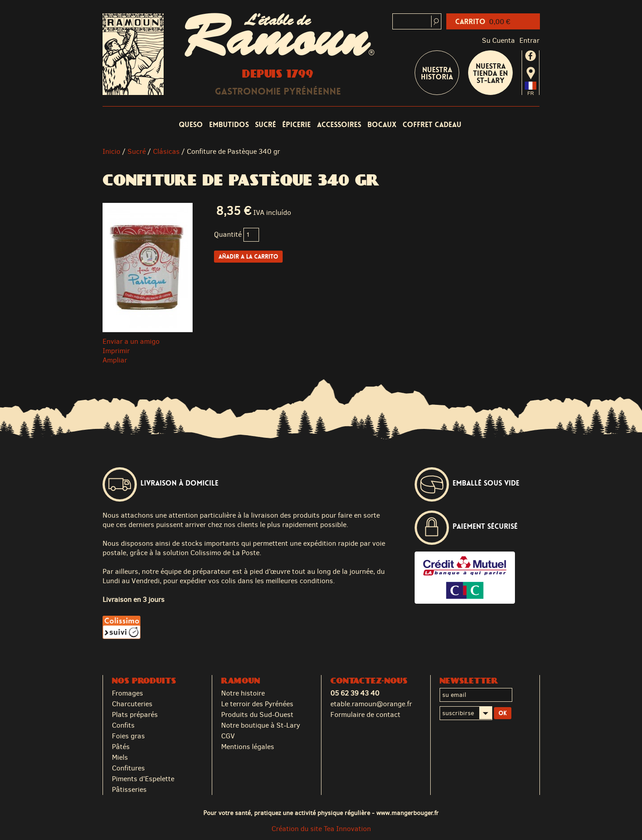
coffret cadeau (432, 125)
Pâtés (121, 747)
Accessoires (339, 125)
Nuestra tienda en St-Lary (490, 73)
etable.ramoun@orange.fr (371, 704)
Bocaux (382, 125)
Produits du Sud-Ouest (257, 714)
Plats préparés (135, 714)
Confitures (128, 768)
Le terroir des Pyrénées (257, 704)
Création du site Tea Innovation (321, 829)
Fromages (128, 693)
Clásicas (166, 151)
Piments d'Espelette (143, 779)
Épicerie (296, 125)
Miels (120, 757)
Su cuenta (498, 40)
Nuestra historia (437, 73)
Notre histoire (243, 693)
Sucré (265, 125)
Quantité (228, 234)
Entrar (529, 40)
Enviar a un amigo (131, 341)
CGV (228, 736)
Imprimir (116, 351)
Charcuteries (132, 704)
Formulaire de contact (365, 714)
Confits (123, 725)
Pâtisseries (129, 789)
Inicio (111, 151)
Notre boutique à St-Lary (261, 725)
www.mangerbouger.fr (407, 813)
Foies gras (128, 736)
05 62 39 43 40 (355, 693)
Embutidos (229, 125)
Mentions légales (248, 747)
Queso (191, 125)
